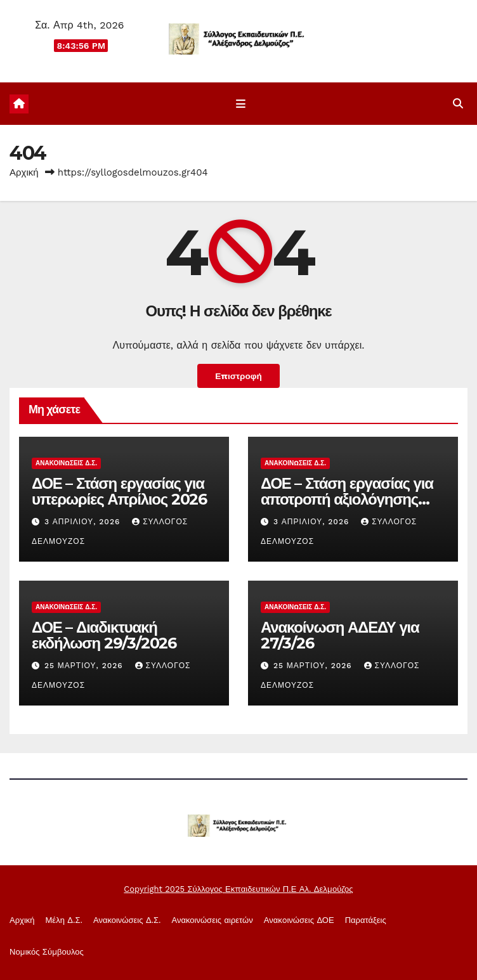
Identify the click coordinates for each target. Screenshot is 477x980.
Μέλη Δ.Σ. (64, 920)
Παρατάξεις (366, 920)
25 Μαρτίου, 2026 (85, 666)
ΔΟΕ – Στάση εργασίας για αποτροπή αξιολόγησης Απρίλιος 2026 (347, 499)
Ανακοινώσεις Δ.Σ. (66, 463)
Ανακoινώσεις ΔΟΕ (299, 920)
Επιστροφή (238, 376)
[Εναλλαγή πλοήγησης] (241, 104)
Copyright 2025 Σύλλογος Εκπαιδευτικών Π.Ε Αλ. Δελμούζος (238, 889)
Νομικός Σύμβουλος (47, 952)
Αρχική (24, 172)
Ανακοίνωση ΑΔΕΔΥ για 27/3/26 (340, 635)
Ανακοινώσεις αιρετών (212, 920)
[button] (458, 104)
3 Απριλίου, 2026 (84, 522)
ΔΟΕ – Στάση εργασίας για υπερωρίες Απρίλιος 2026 (119, 491)
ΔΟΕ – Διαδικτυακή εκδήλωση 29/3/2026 (104, 635)
